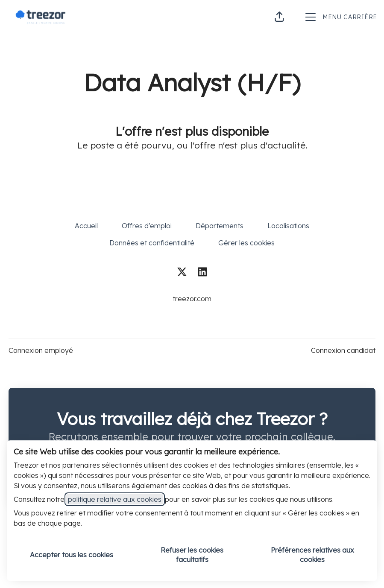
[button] (279, 17)
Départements (220, 226)
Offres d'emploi (147, 226)
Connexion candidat (343, 350)
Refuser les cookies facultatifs (192, 555)
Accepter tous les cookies (72, 555)
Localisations (288, 226)
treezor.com (192, 299)
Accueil (86, 226)
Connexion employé (41, 350)
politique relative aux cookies (115, 499)
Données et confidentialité (152, 243)
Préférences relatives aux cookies (312, 555)
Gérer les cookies (246, 243)
